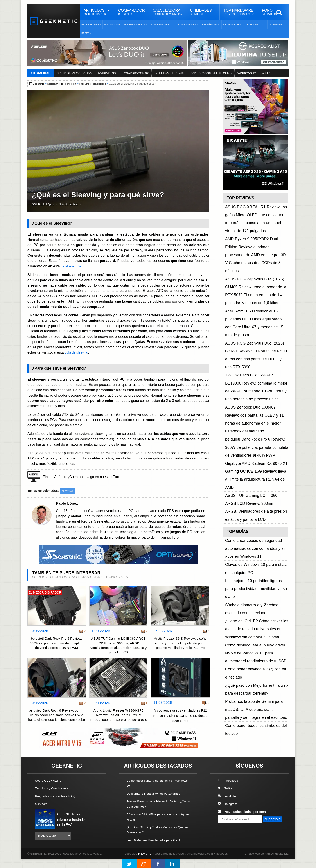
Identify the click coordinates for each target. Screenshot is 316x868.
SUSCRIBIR (228, 836)
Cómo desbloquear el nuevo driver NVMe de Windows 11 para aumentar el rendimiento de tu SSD (256, 449)
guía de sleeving (78, 352)
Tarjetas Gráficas (136, 25)
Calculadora (167, 12)
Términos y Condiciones (53, 798)
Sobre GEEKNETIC (50, 790)
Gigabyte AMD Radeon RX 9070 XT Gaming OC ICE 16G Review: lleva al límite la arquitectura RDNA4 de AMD (253, 347)
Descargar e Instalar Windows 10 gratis (156, 803)
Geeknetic (39, 84)
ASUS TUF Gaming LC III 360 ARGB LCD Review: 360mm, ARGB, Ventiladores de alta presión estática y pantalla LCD (118, 647)
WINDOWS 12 (247, 73)
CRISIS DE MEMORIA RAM (75, 73)
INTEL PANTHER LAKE (170, 73)
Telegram (228, 813)
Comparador (132, 12)
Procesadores (91, 25)
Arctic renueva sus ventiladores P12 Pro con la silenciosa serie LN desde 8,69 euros (180, 718)
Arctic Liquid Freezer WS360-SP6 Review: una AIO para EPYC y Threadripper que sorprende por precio (118, 721)
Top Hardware (239, 12)
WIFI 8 (266, 73)
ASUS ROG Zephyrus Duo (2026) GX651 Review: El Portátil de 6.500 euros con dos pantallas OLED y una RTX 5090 (256, 284)
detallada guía (72, 266)
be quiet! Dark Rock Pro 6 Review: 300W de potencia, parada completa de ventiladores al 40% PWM (57, 647)
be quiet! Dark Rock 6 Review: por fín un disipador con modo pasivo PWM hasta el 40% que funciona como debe (57, 721)
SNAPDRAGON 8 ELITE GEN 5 (211, 73)
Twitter (226, 798)
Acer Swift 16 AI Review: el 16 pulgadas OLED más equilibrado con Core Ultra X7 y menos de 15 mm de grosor (256, 269)
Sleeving (68, 491)
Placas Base (112, 25)
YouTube (228, 805)
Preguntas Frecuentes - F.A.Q (57, 805)
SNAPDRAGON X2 (136, 73)
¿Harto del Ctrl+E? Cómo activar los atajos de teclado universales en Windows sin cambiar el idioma (257, 434)
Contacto (42, 813)
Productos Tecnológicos (98, 84)
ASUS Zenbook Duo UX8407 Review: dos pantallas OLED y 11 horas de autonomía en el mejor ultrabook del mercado (257, 318)
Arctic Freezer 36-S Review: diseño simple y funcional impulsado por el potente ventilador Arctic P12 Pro (180, 644)
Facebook (229, 790)
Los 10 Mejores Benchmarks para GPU (156, 849)
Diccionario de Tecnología (65, 84)
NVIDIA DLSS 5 (108, 73)
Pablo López (48, 205)
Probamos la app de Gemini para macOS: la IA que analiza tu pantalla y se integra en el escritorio (257, 483)
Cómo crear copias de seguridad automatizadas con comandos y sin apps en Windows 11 (256, 390)
